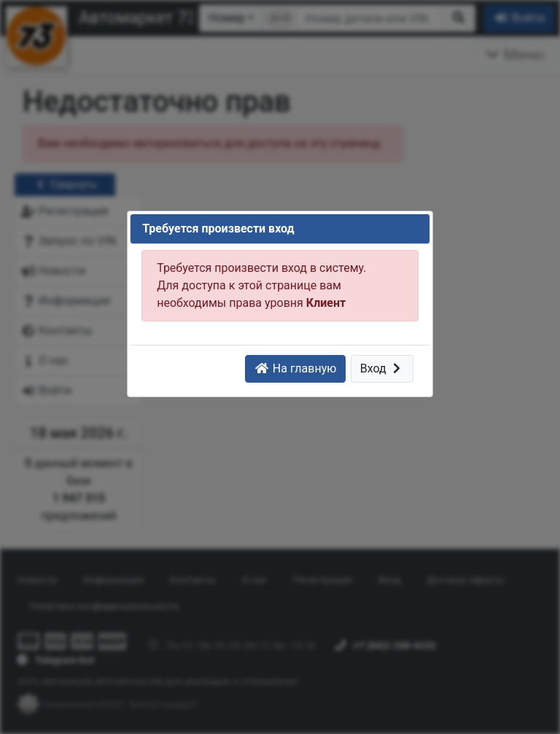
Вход (382, 368)
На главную (295, 368)
